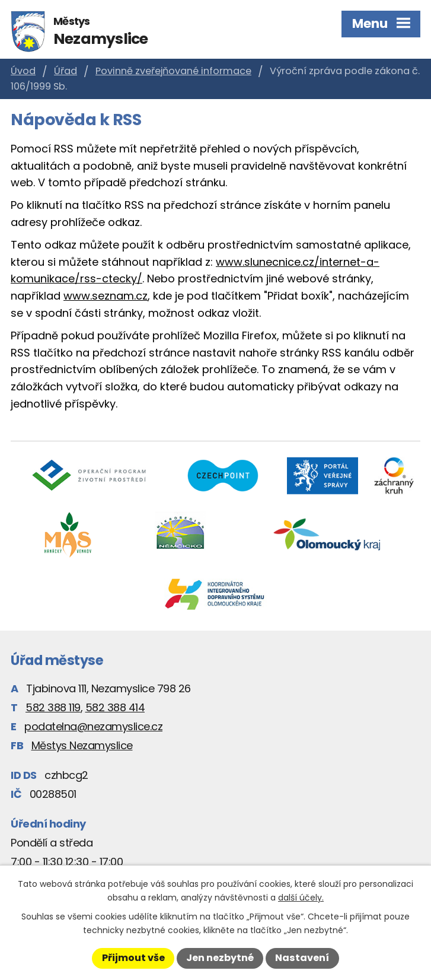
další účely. (301, 898)
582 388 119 (53, 707)
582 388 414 (115, 707)
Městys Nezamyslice (82, 745)
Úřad (66, 71)
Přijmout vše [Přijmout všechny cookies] (133, 958)
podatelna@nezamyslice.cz (93, 726)
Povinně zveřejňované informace (173, 71)
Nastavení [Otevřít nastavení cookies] (302, 958)
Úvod (23, 71)
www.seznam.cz (106, 296)
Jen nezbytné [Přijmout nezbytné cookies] (220, 958)
